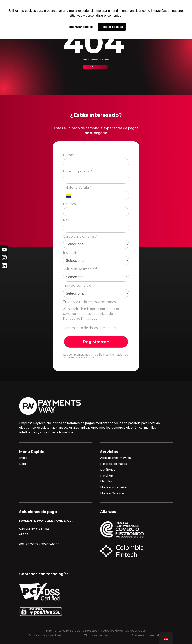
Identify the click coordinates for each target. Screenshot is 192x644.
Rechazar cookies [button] (81, 27)
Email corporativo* (78, 171)
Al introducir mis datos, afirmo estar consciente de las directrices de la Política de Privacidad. (91, 314)
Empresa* (71, 204)
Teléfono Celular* (77, 187)
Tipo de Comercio (77, 285)
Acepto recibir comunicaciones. (90, 302)
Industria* (71, 253)
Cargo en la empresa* (80, 237)
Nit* (66, 220)
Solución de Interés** (80, 269)
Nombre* (70, 155)
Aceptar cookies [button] (112, 27)
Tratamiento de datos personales (89, 328)
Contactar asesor (95, 67)
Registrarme (96, 342)
